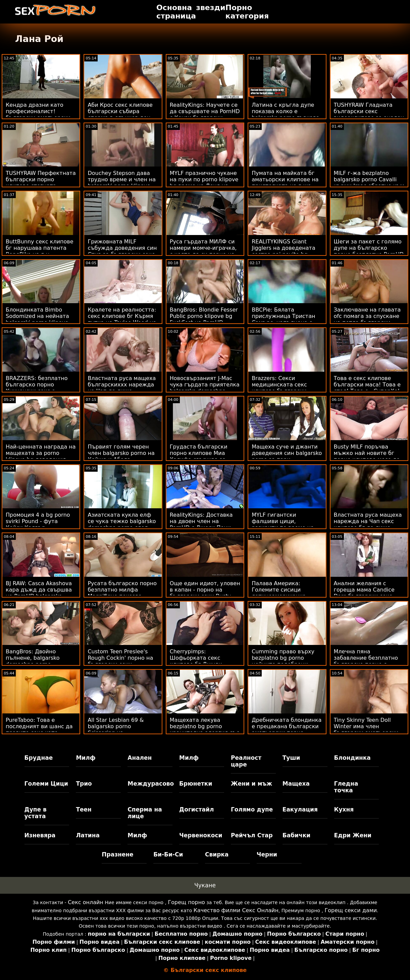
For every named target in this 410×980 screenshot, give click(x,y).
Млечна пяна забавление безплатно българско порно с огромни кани (366, 661)
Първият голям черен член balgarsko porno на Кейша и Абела (121, 453)
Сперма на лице (145, 813)
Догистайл (196, 809)
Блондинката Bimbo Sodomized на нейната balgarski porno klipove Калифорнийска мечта (38, 319)
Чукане (205, 885)
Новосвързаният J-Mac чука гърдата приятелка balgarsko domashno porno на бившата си (205, 388)
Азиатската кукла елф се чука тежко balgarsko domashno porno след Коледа (122, 524)
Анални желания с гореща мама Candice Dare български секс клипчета (364, 593)
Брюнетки (196, 784)
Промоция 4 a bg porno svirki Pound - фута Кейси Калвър (38, 521)
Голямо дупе (252, 809)
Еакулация (300, 809)
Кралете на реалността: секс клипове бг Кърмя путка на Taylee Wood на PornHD (122, 319)
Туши (291, 758)
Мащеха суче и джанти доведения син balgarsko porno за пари (287, 453)
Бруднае (39, 758)
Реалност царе (246, 761)
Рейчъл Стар (252, 835)
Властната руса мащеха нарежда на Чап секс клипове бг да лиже (368, 521)
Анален (140, 758)
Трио (84, 784)
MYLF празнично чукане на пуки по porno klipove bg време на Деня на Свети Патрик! (204, 183)
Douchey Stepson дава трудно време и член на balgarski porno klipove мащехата (122, 183)
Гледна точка (346, 787)
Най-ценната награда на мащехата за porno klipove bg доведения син (41, 456)
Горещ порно (187, 902)
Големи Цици (46, 784)
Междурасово (150, 784)
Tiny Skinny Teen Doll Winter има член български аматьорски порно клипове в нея (366, 730)
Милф (86, 758)
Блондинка (352, 758)
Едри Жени (353, 835)
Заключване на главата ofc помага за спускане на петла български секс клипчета (367, 319)
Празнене (117, 854)
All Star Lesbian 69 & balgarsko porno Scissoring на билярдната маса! (116, 730)
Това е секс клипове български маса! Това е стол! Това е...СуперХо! (367, 385)
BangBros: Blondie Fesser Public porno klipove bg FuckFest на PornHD (204, 316)
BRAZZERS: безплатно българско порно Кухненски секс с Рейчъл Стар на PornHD (39, 388)
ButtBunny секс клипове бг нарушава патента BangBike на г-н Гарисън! (40, 251)
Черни (267, 854)
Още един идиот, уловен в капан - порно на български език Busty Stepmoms (205, 593)
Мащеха (296, 784)
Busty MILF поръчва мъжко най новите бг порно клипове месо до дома (367, 456)
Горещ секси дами (351, 910)
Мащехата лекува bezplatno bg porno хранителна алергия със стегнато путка (204, 730)
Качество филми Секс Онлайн (236, 910)
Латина (88, 835)
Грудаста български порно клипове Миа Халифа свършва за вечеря (199, 456)
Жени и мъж (251, 784)
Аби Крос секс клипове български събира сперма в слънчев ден (120, 111)
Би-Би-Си (168, 854)
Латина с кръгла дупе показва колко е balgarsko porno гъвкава (286, 111)
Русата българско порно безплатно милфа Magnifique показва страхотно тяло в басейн (123, 593)
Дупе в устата (36, 813)
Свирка (217, 854)
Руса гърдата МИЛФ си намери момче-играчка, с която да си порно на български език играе (203, 251)
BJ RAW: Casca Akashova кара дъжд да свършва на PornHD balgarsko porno (39, 593)
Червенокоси (201, 835)
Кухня (344, 809)
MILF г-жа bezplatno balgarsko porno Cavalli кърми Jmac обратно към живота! (369, 183)
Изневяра (40, 835)
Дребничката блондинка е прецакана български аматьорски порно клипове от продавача (287, 730)
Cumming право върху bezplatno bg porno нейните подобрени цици (283, 661)
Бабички (296, 835)
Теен (84, 809)
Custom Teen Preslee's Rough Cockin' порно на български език (120, 658)
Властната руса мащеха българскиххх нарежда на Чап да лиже (122, 385)
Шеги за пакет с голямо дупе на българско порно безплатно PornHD (369, 248)
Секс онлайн (86, 902)
